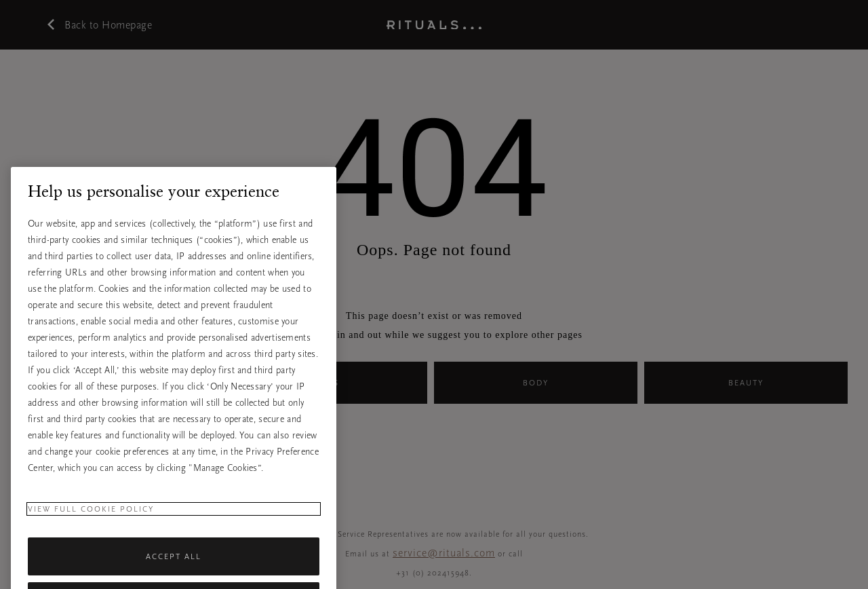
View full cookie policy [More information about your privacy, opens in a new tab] (91, 525)
